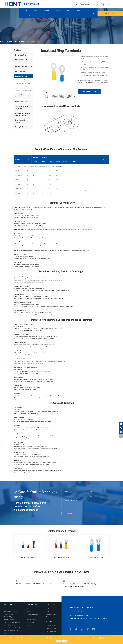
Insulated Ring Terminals (33, 41)
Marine (29, 611)
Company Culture (51, 628)
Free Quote (89, 91)
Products (35, 11)
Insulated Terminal (19, 41)
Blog (78, 11)
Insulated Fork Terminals (23, 80)
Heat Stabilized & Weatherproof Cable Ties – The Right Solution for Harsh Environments (80, 585)
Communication (32, 609)
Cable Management (33, 614)
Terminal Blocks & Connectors (21, 96)
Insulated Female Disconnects (24, 87)
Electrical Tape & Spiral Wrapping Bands (22, 114)
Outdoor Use (31, 617)
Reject (58, 641)
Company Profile (51, 626)
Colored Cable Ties (21, 67)
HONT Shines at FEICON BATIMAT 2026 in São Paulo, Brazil (31, 585)
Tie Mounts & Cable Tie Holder (21, 107)
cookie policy (101, 638)
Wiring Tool (19, 127)
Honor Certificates (51, 631)
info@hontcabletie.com (81, 615)
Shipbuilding (31, 622)
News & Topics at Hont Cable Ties (62, 572)
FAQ (47, 609)
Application (47, 11)
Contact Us (27, 16)
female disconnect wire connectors (88, 85)
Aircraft (30, 628)
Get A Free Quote (110, 13)
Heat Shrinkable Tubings (20, 121)
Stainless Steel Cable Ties (22, 61)
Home (26, 11)
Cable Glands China (21, 102)
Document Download (52, 614)
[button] (74, 97)
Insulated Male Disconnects (24, 90)
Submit (69, 514)
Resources (69, 11)
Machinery (30, 625)
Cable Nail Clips (20, 71)
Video (48, 611)
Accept (65, 641)
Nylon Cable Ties (21, 55)
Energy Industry (32, 620)
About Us (58, 11)
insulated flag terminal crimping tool (96, 82)
